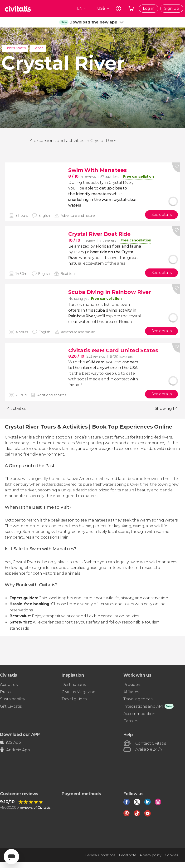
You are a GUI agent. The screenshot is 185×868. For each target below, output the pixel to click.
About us (9, 685)
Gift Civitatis (11, 706)
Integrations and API (143, 706)
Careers (131, 721)
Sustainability (13, 699)
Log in (149, 8)
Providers (132, 685)
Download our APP (20, 734)
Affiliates (131, 692)
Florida (38, 48)
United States (15, 48)
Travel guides (74, 699)
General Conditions (100, 855)
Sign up (172, 8)
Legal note (128, 855)
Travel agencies (138, 699)
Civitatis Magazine (78, 692)
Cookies (171, 855)
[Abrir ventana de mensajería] (11, 857)
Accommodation (139, 714)
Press (5, 692)
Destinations (74, 685)
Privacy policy (151, 855)
